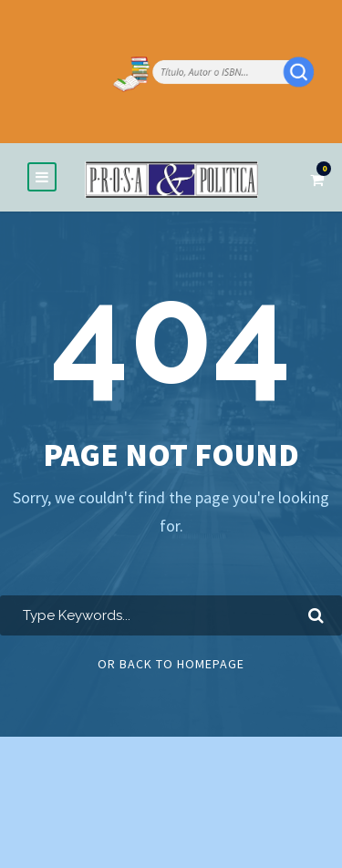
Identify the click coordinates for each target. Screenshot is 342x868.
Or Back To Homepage (171, 664)
